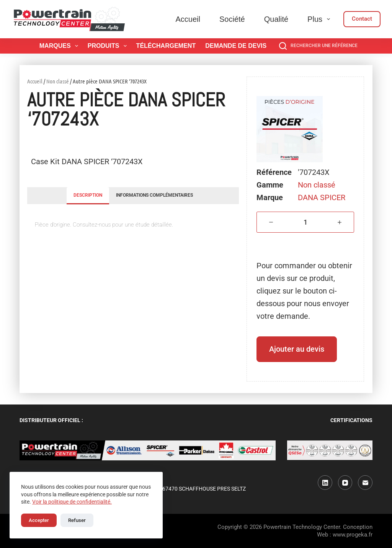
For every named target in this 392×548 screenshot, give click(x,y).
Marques (60, 46)
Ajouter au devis (297, 349)
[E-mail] (365, 483)
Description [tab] (88, 195)
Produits (109, 46)
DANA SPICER (322, 197)
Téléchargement (166, 46)
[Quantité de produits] (305, 222)
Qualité (276, 19)
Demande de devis (236, 46)
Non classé (58, 81)
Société (232, 19)
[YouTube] (345, 483)
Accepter (39, 520)
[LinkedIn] (325, 483)
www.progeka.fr (353, 535)
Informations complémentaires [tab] (154, 195)
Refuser (77, 520)
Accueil (188, 19)
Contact (362, 19)
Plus (320, 19)
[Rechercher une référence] (318, 46)
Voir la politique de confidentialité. (72, 502)
